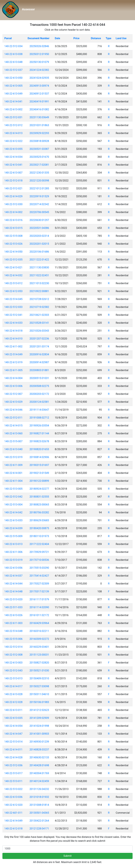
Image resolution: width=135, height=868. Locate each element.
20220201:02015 (39, 244)
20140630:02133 (39, 757)
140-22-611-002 (13, 347)
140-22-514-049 (13, 354)
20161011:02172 (39, 615)
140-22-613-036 (13, 797)
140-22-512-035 (13, 260)
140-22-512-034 (13, 46)
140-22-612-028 (13, 702)
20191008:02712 (39, 418)
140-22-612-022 (13, 141)
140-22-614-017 (13, 686)
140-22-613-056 (13, 568)
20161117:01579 (39, 599)
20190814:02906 (39, 457)
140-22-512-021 (13, 188)
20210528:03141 (39, 323)
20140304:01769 (39, 773)
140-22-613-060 (13, 433)
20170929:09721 (39, 552)
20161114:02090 (39, 607)
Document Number (39, 38)
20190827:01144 (39, 433)
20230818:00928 (39, 141)
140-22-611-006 (13, 552)
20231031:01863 (39, 125)
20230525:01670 (39, 157)
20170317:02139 (39, 591)
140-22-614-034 (13, 157)
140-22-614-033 (13, 323)
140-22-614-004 (13, 378)
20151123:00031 (39, 655)
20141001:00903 (39, 734)
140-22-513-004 (13, 505)
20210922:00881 (39, 291)
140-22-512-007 (13, 394)
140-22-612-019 (13, 362)
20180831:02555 (39, 497)
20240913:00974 (39, 86)
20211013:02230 (39, 283)
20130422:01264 (39, 821)
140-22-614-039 (13, 528)
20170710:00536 (39, 560)
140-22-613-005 (13, 86)
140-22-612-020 (13, 805)
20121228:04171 (39, 829)
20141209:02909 (39, 718)
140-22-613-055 (13, 149)
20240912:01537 (39, 94)
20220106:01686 (39, 252)
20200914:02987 (39, 362)
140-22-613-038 (13, 54)
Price (76, 38)
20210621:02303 (39, 315)
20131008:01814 (39, 805)
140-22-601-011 (13, 813)
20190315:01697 (39, 465)
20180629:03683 (39, 520)
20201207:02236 (39, 339)
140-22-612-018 (13, 829)
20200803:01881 (39, 370)
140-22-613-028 (13, 694)
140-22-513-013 (13, 678)
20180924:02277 (39, 489)
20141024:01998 (39, 726)
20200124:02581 (39, 402)
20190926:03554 (39, 426)
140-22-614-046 (13, 410)
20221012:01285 (39, 188)
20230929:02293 (39, 133)
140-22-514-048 (13, 631)
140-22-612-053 (13, 291)
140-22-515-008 (13, 236)
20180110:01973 (39, 536)
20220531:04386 (39, 228)
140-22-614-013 (13, 133)
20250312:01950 (39, 54)
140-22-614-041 (13, 102)
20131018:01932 (39, 797)
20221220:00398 (39, 181)
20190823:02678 (39, 441)
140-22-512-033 (13, 307)
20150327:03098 (39, 686)
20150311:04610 (39, 694)
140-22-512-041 (13, 315)
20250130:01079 (39, 62)
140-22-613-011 (13, 710)
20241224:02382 (39, 70)
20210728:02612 (39, 299)
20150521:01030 (39, 671)
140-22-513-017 (13, 773)
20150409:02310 (39, 678)
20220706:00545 (39, 212)
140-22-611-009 (13, 465)
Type (108, 38)
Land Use (121, 38)
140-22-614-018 (13, 331)
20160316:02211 (39, 631)
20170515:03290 (39, 568)
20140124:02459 (39, 781)
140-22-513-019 (13, 560)
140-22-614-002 (13, 212)
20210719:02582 (39, 307)
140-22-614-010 (13, 339)
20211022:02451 (39, 275)
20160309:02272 (39, 639)
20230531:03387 (39, 149)
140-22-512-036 (13, 765)
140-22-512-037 (13, 70)
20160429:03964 (39, 623)
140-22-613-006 (13, 386)
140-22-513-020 (13, 599)
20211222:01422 (39, 260)
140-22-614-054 (13, 726)
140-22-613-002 (13, 109)
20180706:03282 (39, 512)
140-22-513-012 (13, 283)
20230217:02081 (39, 165)
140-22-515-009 (13, 536)
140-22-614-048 (13, 591)
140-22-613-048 (13, 62)
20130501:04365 (39, 813)
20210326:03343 (39, 331)
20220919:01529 (39, 196)
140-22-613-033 (13, 520)
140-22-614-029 (13, 196)
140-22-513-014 (13, 742)
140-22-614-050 (13, 252)
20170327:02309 (39, 584)
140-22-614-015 (13, 426)
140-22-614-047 (13, 734)
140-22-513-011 (13, 781)
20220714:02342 (39, 204)
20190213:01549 (39, 473)
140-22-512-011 (13, 418)
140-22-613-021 (13, 267)
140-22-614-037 (13, 576)
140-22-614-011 (13, 750)
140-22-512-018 (13, 181)
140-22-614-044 (13, 584)
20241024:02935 (39, 78)
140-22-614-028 (13, 757)
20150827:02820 (39, 663)
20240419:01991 (39, 102)
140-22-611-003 (13, 623)
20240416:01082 (39, 109)
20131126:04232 (39, 789)
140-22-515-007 (13, 441)
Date (57, 38)
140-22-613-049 (13, 94)
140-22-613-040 (13, 449)
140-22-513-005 (13, 489)
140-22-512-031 (13, 117)
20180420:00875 (39, 528)
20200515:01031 (39, 378)
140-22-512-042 (13, 497)
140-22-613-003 (13, 663)
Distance (96, 38)
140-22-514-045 (13, 299)
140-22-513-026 (13, 244)
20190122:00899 (39, 481)
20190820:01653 (39, 449)
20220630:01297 (39, 220)
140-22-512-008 (13, 655)
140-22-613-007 (13, 173)
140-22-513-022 (13, 789)
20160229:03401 (39, 647)
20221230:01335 (39, 173)
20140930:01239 (39, 742)
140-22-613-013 (13, 544)
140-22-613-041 (13, 165)
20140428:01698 (39, 765)
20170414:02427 (39, 576)
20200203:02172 (39, 394)
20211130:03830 (39, 267)
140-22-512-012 (13, 125)
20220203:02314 (39, 236)
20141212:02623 (39, 710)
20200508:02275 (39, 386)
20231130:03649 (39, 117)
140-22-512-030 (13, 204)
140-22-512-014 (13, 647)
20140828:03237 (39, 750)
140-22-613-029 (13, 402)
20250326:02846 (39, 46)
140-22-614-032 (13, 275)
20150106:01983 (39, 702)
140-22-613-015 (13, 228)
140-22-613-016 (13, 220)
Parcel (8, 38)
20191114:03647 (39, 410)
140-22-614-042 (13, 512)
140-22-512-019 (13, 457)
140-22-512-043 (13, 671)
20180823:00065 (39, 505)
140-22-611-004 (13, 481)
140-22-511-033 (13, 607)
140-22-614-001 (13, 473)
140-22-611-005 (13, 370)
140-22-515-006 (13, 639)
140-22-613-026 (13, 615)
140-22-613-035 (13, 718)
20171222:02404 (39, 544)
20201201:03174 (39, 347)
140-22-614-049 (13, 821)
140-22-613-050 (13, 78)
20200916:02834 (39, 354)
